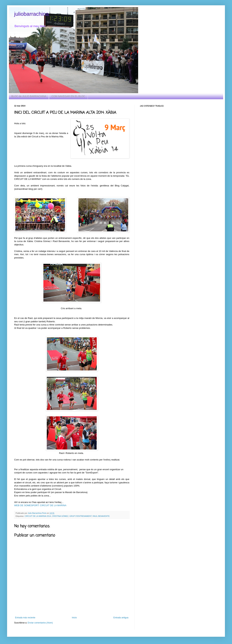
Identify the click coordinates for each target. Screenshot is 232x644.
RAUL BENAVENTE (101, 516)
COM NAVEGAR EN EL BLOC (68, 96)
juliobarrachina (31, 14)
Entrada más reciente (25, 618)
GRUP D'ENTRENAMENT (80, 516)
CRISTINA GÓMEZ (60, 516)
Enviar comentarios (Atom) (40, 623)
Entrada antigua (121, 618)
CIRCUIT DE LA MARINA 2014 (38, 516)
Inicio (74, 618)
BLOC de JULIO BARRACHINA (29, 96)
